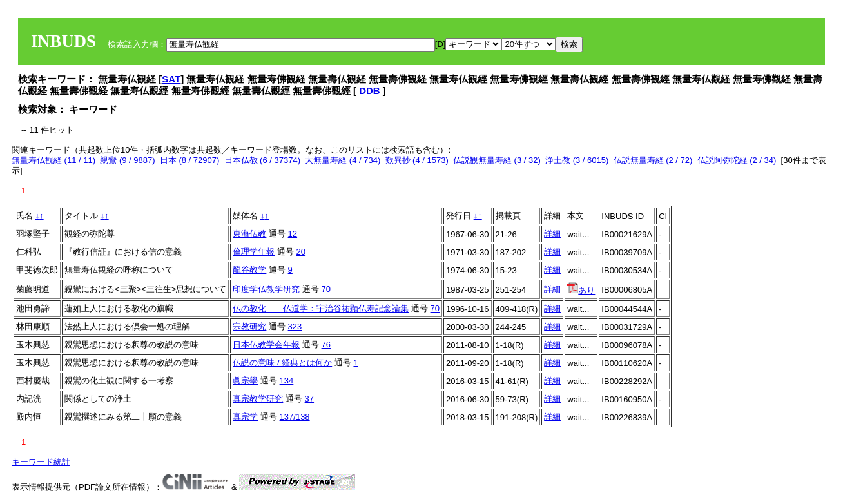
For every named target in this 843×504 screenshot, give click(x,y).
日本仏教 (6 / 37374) (263, 160)
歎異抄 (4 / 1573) (417, 160)
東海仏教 (249, 234)
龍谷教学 (249, 270)
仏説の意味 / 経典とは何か (282, 363)
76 (326, 344)
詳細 (552, 234)
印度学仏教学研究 (266, 289)
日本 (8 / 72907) (190, 160)
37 (309, 399)
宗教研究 (249, 326)
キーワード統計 (41, 462)
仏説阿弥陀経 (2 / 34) (737, 160)
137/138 (295, 417)
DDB (371, 91)
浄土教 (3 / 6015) (577, 160)
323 (295, 326)
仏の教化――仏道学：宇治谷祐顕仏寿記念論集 (321, 308)
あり (581, 290)
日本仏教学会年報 (266, 344)
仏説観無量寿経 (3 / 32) (497, 160)
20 (301, 252)
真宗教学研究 (258, 399)
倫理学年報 (254, 252)
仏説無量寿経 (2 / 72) (653, 160)
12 (293, 234)
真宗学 (245, 417)
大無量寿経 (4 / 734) (343, 160)
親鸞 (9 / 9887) (127, 160)
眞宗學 (245, 381)
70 (326, 289)
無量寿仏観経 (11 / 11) (53, 160)
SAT (171, 79)
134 (287, 381)
